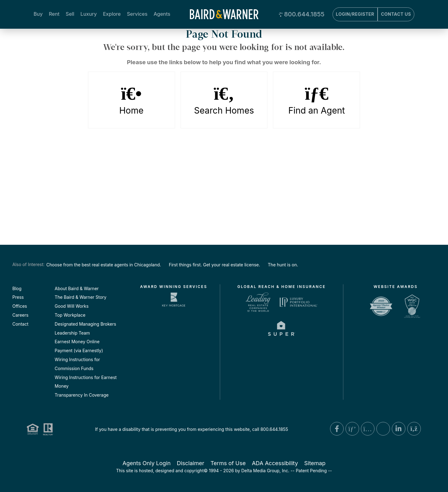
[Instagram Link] (368, 429)
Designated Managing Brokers (85, 324)
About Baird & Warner (77, 288)
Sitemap (315, 463)
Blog (17, 288)
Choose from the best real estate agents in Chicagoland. (104, 265)
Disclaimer (191, 463)
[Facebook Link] (337, 429)
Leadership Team (72, 333)
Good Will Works (72, 306)
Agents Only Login (147, 463)
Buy (38, 14)
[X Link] (383, 429)
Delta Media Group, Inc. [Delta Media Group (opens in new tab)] (266, 471)
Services (137, 14)
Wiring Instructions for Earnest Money (86, 382)
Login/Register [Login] (355, 14)
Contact (20, 324)
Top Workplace (70, 315)
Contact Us (396, 14)
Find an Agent (316, 100)
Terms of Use (228, 463)
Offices (20, 306)
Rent (54, 14)
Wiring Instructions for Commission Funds (77, 364)
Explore (112, 14)
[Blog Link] (414, 429)
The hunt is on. (283, 265)
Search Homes (224, 100)
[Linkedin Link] (399, 429)
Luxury (89, 14)
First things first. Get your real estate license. (215, 265)
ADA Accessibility (275, 463)
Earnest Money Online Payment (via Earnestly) (79, 346)
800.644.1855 (304, 14)
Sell (70, 14)
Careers (20, 315)
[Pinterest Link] (352, 429)
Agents (162, 14)
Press (18, 297)
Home (132, 100)
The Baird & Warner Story (81, 297)
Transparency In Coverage (82, 395)
